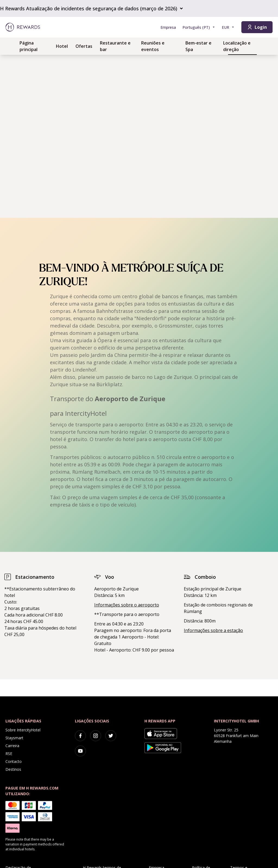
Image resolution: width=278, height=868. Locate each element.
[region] (139, 136)
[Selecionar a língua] (199, 27)
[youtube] (80, 751)
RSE (9, 754)
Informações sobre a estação (213, 630)
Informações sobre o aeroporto (127, 605)
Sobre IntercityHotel (23, 730)
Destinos (13, 769)
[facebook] (80, 736)
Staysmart (14, 738)
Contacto (14, 761)
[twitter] (111, 736)
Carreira (12, 746)
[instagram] (96, 736)
